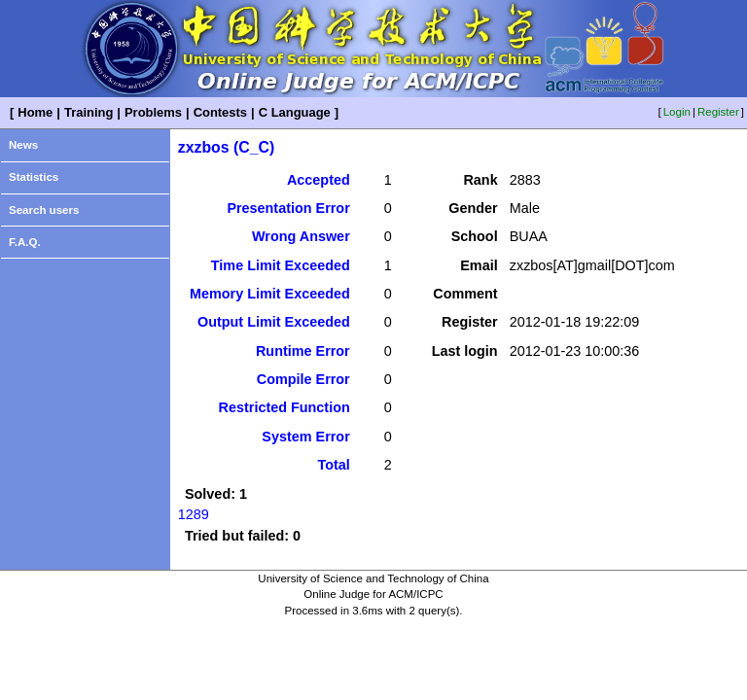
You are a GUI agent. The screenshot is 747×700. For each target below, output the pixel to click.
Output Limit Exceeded (274, 322)
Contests (220, 112)
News (23, 145)
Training (89, 112)
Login (677, 112)
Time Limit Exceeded (281, 265)
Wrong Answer (301, 236)
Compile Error (303, 379)
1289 (194, 514)
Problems (153, 112)
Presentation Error (288, 208)
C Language (295, 112)
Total (333, 465)
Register (718, 112)
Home (35, 112)
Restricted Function (285, 407)
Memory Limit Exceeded (270, 294)
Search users (44, 210)
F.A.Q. (25, 242)
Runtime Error (303, 351)
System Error (305, 437)
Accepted (319, 180)
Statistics (34, 177)
